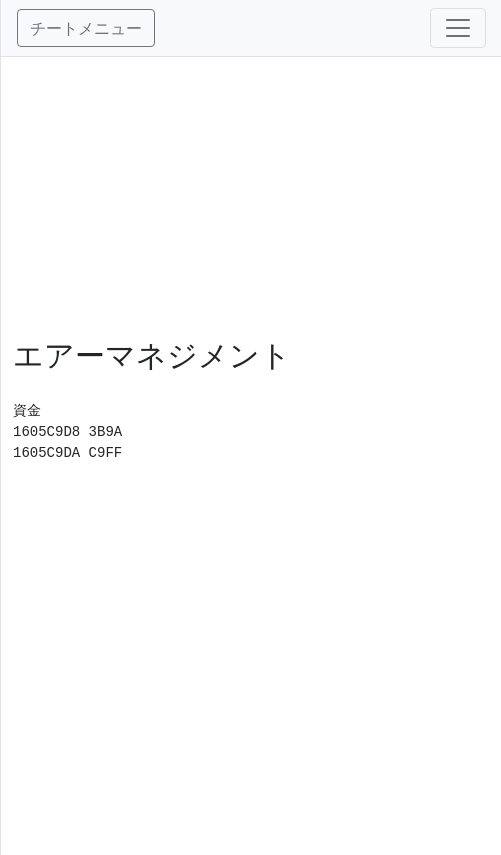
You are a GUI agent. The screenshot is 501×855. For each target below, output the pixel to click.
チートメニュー (86, 28)
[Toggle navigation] (458, 28)
